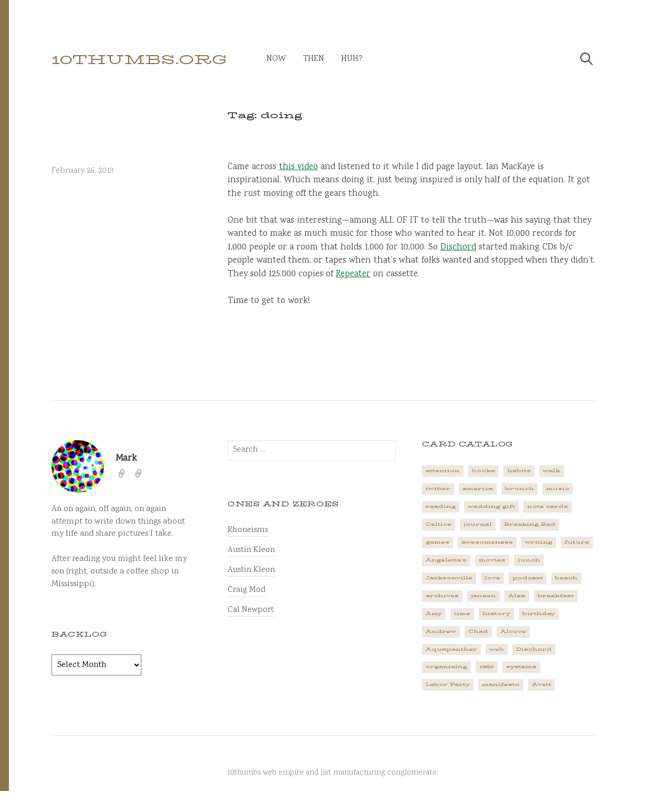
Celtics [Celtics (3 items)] (439, 524)
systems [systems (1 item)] (521, 667)
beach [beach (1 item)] (566, 578)
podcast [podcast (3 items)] (528, 578)
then (313, 59)
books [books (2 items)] (483, 471)
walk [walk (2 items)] (552, 471)
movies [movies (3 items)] (492, 560)
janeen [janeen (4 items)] (483, 596)
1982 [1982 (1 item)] (487, 667)
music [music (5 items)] (558, 488)
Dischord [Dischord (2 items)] (534, 649)
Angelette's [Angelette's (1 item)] (446, 560)
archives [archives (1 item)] (442, 596)
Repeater (353, 274)
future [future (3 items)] (577, 542)
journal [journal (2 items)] (478, 524)
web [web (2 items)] (497, 649)
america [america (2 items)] (478, 488)
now (276, 59)
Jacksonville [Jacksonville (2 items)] (449, 578)
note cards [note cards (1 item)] (548, 506)
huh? (352, 59)
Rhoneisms (248, 530)
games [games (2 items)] (437, 542)
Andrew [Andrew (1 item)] (441, 631)
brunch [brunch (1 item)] (519, 488)
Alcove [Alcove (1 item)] (513, 631)
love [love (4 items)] (492, 578)
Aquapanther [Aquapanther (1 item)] (451, 649)
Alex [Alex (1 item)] (517, 596)
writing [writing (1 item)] (539, 542)
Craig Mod (246, 590)
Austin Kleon (251, 550)
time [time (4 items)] (462, 613)
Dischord (458, 248)
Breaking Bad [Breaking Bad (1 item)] (530, 524)
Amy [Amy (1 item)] (434, 613)
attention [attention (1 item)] (443, 471)
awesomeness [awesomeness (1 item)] (487, 542)
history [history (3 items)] (496, 613)
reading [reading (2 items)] (441, 506)
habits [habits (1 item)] (519, 471)
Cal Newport (251, 610)
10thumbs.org (139, 60)
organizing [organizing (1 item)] (446, 667)
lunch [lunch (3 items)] (529, 560)
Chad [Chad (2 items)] (478, 631)
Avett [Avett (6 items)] (542, 684)
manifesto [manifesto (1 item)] (501, 684)
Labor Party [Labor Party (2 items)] (448, 684)
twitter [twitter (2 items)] (438, 488)
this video (298, 167)
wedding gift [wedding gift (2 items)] (491, 506)
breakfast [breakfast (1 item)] (556, 596)
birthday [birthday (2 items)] (539, 613)
